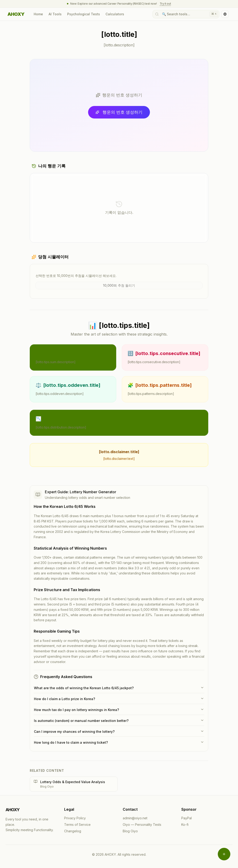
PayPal (187, 818)
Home (38, 14)
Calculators (115, 14)
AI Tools (55, 14)
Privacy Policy (75, 818)
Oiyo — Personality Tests (142, 825)
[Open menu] (224, 854)
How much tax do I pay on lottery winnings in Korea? (119, 710)
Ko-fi (185, 825)
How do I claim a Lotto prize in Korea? (119, 699)
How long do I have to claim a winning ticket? (119, 742)
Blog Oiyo (130, 831)
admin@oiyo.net (135, 818)
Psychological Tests (84, 14)
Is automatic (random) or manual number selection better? (119, 721)
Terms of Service (77, 825)
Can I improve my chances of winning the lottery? (119, 731)
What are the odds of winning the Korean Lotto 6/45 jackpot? (119, 688)
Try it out (165, 4)
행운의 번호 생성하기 (119, 112)
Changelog (73, 831)
